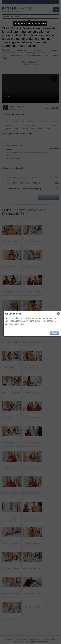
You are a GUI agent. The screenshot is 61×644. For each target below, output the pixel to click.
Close (54, 333)
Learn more (19, 324)
